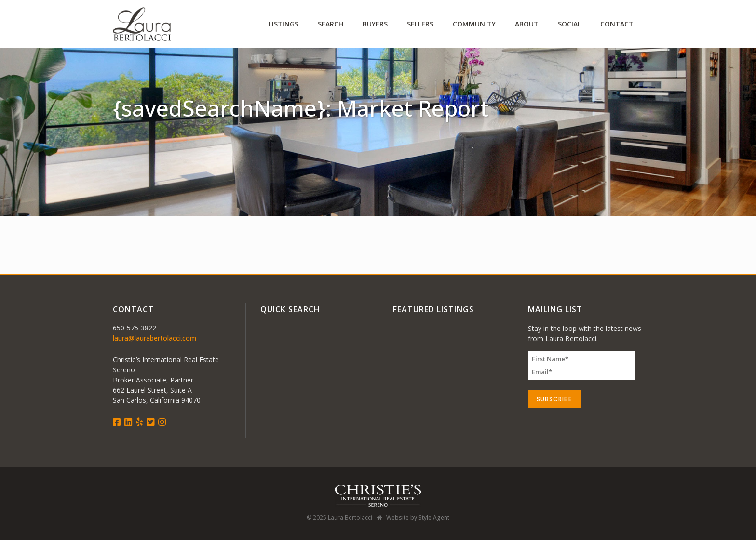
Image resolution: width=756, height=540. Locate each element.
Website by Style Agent (418, 518)
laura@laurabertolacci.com (155, 338)
